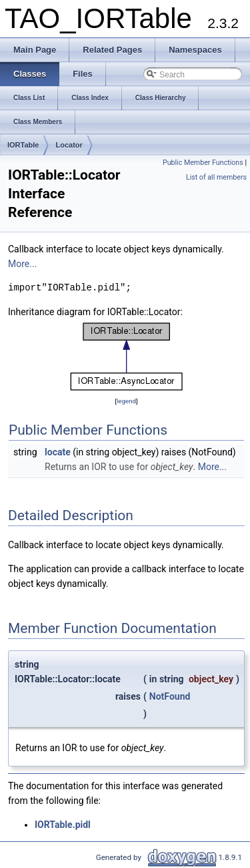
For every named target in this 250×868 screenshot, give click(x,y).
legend (126, 401)
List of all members (216, 177)
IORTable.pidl (63, 825)
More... (22, 264)
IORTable (23, 145)
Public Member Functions (203, 163)
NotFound (170, 696)
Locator (69, 145)
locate (58, 452)
